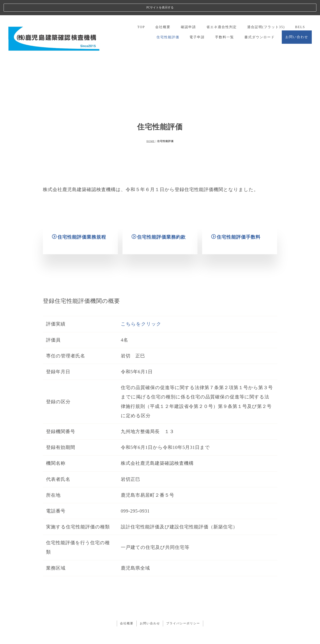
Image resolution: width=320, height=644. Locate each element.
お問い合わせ (297, 22)
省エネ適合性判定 (221, 12)
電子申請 (197, 22)
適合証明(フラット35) (266, 12)
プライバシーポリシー (183, 608)
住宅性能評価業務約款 (159, 240)
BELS (300, 12)
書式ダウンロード (260, 22)
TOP (141, 12)
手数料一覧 (225, 22)
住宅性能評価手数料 (236, 247)
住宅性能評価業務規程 (79, 238)
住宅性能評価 (168, 22)
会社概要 (163, 12)
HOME (150, 126)
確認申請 (188, 12)
